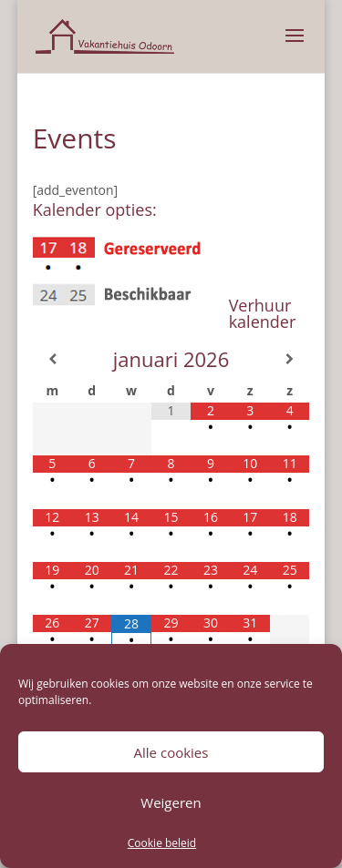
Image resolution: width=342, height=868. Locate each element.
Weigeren (171, 802)
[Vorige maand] (52, 359)
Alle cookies (171, 752)
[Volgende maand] (290, 359)
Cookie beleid (162, 843)
